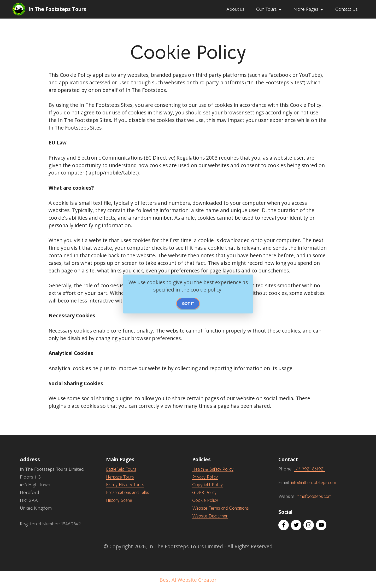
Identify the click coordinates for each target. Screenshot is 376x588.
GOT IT (188, 304)
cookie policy (206, 290)
